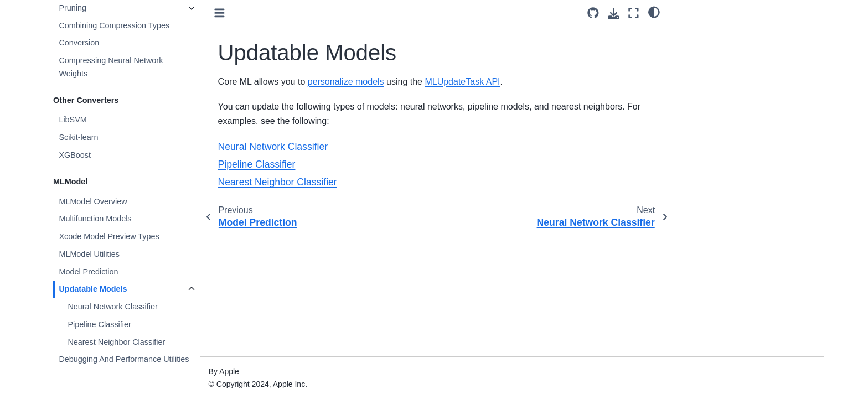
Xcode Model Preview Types (109, 236)
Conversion (79, 43)
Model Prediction (88, 272)
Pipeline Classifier (99, 324)
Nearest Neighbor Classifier (116, 342)
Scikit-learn (78, 137)
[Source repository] (593, 13)
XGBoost (75, 155)
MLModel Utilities (89, 254)
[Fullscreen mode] (634, 13)
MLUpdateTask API (462, 82)
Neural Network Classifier (112, 307)
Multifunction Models (95, 219)
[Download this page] (614, 14)
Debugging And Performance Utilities (124, 359)
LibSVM (73, 120)
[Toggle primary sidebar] (219, 13)
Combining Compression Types (114, 25)
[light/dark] (654, 12)
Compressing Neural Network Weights (111, 67)
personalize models (346, 82)
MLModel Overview (93, 201)
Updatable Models (93, 289)
